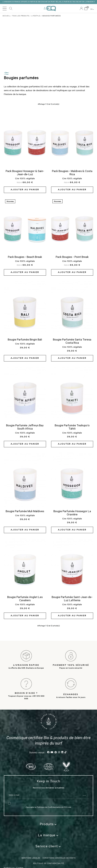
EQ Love (50, 8)
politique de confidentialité (48, 848)
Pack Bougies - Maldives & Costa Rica (72, 173)
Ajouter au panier (25, 190)
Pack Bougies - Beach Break (25, 257)
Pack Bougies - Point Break (72, 257)
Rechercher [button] (11, 8)
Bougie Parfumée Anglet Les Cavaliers (25, 599)
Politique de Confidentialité (49, 792)
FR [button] (92, 9)
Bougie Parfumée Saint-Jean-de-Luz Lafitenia (72, 599)
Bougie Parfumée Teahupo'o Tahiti (72, 427)
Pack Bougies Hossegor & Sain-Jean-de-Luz (25, 173)
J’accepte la (31, 792)
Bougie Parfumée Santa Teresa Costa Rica (72, 342)
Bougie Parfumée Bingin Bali (25, 340)
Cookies (20, 852)
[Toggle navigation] (5, 8)
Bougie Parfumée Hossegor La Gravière (72, 513)
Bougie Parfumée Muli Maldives (25, 512)
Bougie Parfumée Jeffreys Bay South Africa (25, 427)
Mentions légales (31, 843)
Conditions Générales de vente (59, 843)
